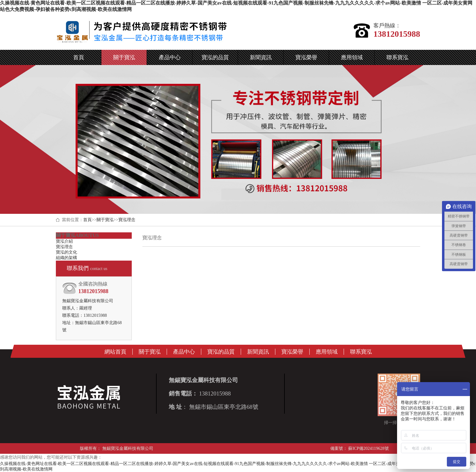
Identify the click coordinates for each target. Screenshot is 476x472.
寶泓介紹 (64, 241)
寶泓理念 (127, 220)
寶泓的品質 (221, 352)
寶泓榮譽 (292, 352)
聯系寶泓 (361, 352)
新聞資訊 (258, 352)
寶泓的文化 (66, 252)
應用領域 (327, 352)
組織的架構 (66, 258)
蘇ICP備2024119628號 (368, 448)
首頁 (87, 220)
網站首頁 (115, 352)
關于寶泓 (105, 220)
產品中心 (184, 352)
